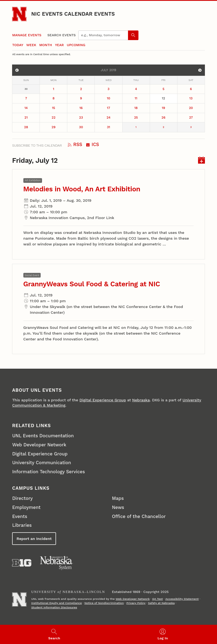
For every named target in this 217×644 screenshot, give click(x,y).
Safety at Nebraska (161, 603)
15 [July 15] (54, 108)
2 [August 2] (163, 127)
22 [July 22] (54, 117)
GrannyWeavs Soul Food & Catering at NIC (92, 284)
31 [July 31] (109, 127)
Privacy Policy (136, 603)
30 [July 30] (81, 127)
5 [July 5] (164, 89)
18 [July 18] (136, 108)
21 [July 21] (26, 117)
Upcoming (76, 45)
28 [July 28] (26, 127)
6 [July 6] (191, 89)
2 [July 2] (81, 89)
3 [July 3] (109, 89)
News (118, 507)
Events (20, 516)
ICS (93, 145)
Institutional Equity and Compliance (57, 603)
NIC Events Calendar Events (73, 14)
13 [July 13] (191, 98)
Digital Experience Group (103, 400)
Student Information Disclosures (54, 607)
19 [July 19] (163, 108)
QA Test (158, 599)
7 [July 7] (26, 98)
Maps (118, 498)
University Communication (41, 463)
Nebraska (141, 400)
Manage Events (27, 35)
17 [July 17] (108, 108)
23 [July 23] (81, 117)
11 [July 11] (136, 98)
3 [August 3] (191, 127)
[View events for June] (17, 70)
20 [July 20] (191, 108)
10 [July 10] (109, 98)
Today (18, 45)
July (104, 70)
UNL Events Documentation (43, 436)
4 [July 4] (136, 89)
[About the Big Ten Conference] (22, 563)
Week (31, 45)
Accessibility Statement (182, 599)
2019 (113, 70)
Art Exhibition (33, 180)
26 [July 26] (163, 117)
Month (46, 45)
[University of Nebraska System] (57, 563)
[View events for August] (200, 70)
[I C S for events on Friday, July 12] (201, 161)
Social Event (32, 275)
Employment (26, 507)
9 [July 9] (81, 98)
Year (59, 45)
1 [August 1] (136, 127)
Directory (22, 498)
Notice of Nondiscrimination (104, 603)
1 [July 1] (54, 89)
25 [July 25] (136, 117)
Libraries (22, 525)
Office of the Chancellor (139, 516)
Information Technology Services (48, 472)
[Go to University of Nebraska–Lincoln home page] (19, 14)
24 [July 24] (109, 117)
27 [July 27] (191, 117)
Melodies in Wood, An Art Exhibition (82, 189)
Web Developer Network (39, 445)
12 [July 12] (163, 98)
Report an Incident (34, 539)
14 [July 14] (26, 108)
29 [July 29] (54, 127)
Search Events (62, 35)
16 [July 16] (81, 108)
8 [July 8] (53, 98)
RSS (75, 145)
